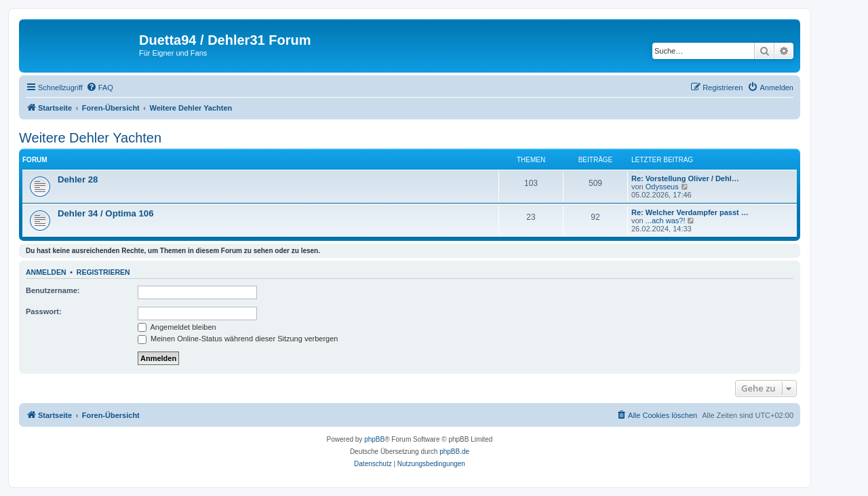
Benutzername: (53, 290)
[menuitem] (100, 88)
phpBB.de (454, 452)
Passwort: (44, 311)
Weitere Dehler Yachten (90, 138)
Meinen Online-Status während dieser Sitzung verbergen (238, 339)
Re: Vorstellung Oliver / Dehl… (685, 178)
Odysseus (662, 187)
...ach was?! (666, 221)
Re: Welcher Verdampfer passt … (690, 212)
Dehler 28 (78, 179)
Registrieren (103, 272)
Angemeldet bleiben (177, 327)
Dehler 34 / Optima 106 (105, 213)
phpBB (374, 439)
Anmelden (46, 272)
